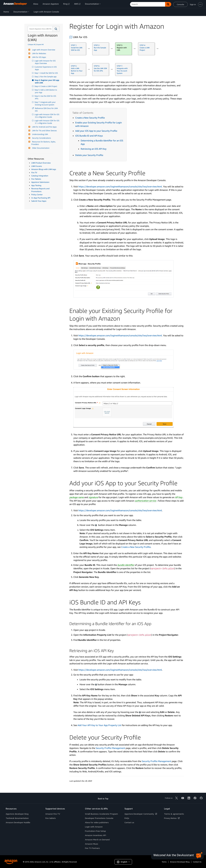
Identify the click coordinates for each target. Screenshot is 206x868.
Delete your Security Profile (89, 155)
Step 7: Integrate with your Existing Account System (45, 103)
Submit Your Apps (39, 201)
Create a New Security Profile (90, 118)
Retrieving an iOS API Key (94, 149)
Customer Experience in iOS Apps (46, 68)
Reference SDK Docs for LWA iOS (47, 110)
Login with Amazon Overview (43, 50)
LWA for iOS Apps (39, 57)
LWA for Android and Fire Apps (44, 127)
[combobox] (40, 29)
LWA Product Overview (41, 163)
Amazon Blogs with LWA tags (44, 169)
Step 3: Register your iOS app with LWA (47, 81)
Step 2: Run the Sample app (46, 77)
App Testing (36, 185)
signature (93, 497)
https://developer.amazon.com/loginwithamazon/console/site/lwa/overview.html (120, 187)
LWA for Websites (39, 53)
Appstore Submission (40, 182)
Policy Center (37, 195)
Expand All (40, 44)
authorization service (145, 501)
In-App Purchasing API (41, 198)
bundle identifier (126, 565)
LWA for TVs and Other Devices (44, 131)
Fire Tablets (36, 179)
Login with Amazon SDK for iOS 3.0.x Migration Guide (47, 116)
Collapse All (32, 44)
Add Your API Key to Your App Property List (99, 725)
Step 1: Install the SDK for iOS (46, 73)
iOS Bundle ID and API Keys (89, 136)
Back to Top (103, 799)
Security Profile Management (110, 748)
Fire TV (34, 173)
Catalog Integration (40, 176)
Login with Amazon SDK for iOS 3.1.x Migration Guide (47, 122)
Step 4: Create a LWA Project (46, 86)
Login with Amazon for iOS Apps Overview (45, 62)
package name (77, 497)
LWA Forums (37, 166)
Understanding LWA (40, 134)
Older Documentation (40, 148)
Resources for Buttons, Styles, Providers (44, 143)
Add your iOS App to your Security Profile (96, 131)
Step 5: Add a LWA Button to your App (46, 91)
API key (179, 497)
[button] (56, 29)
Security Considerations (41, 138)
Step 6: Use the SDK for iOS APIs (46, 97)
